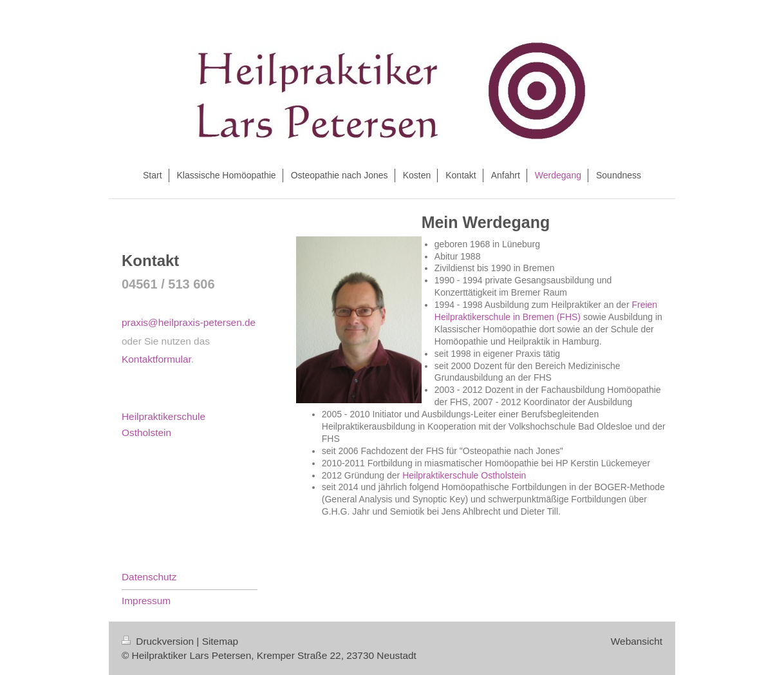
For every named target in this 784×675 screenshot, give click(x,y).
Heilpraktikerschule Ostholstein (464, 475)
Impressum (146, 601)
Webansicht (637, 641)
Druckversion (159, 641)
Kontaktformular (156, 359)
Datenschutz (149, 577)
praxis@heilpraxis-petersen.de (189, 322)
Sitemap (220, 641)
